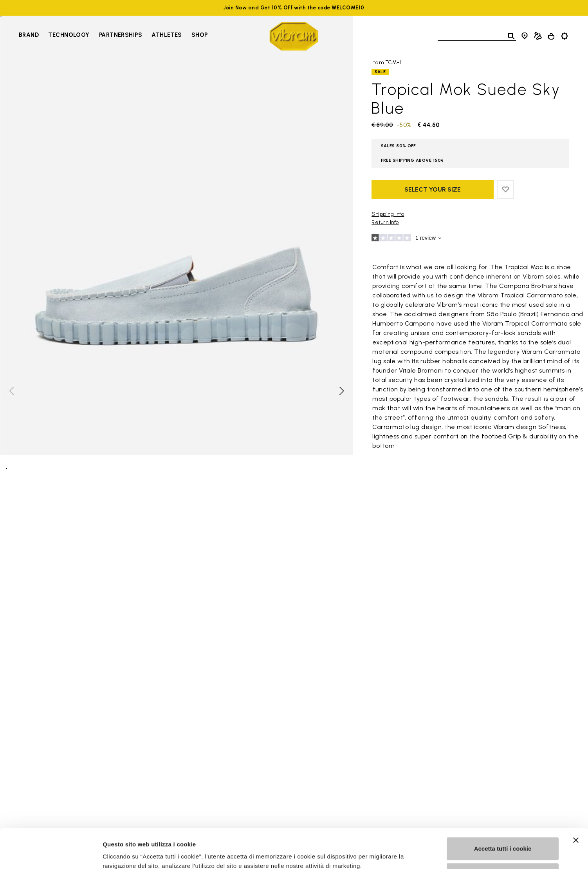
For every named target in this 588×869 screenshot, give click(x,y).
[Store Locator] (525, 36)
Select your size (433, 189)
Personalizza (503, 840)
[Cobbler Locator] (538, 36)
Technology (69, 35)
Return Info (385, 222)
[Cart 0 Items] (551, 36)
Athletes (167, 35)
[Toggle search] (511, 36)
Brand (29, 35)
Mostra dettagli (124, 854)
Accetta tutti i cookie (503, 815)
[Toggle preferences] (565, 36)
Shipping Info (388, 214)
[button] (341, 391)
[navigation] (113, 36)
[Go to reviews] (470, 239)
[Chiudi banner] (576, 806)
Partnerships (121, 35)
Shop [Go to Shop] (200, 35)
